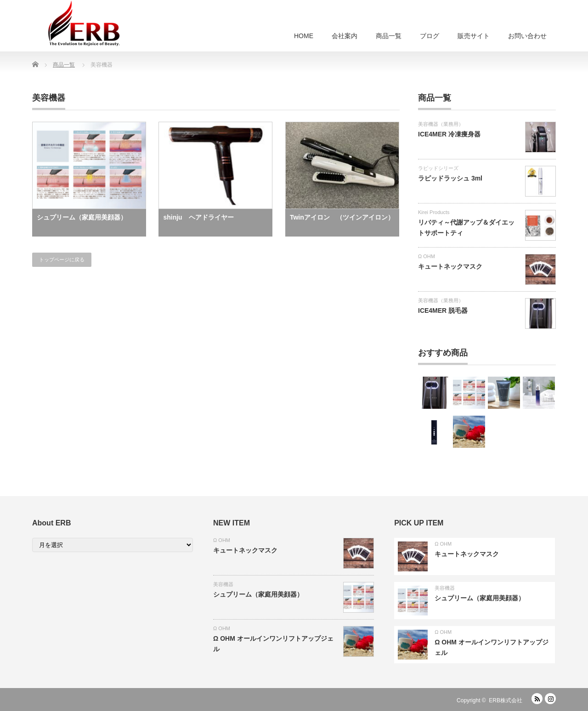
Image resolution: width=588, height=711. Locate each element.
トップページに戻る (62, 260)
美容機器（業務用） (441, 124)
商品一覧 (389, 36)
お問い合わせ (527, 36)
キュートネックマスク (450, 266)
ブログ (430, 36)
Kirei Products (434, 212)
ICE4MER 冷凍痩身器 (449, 134)
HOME (304, 36)
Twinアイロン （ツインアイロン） (342, 217)
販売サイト (474, 36)
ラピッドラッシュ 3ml (450, 178)
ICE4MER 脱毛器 (443, 310)
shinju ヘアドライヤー (198, 217)
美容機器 (223, 584)
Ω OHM (427, 256)
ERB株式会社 (506, 700)
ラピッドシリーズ (438, 168)
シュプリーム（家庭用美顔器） (82, 217)
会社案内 (345, 36)
